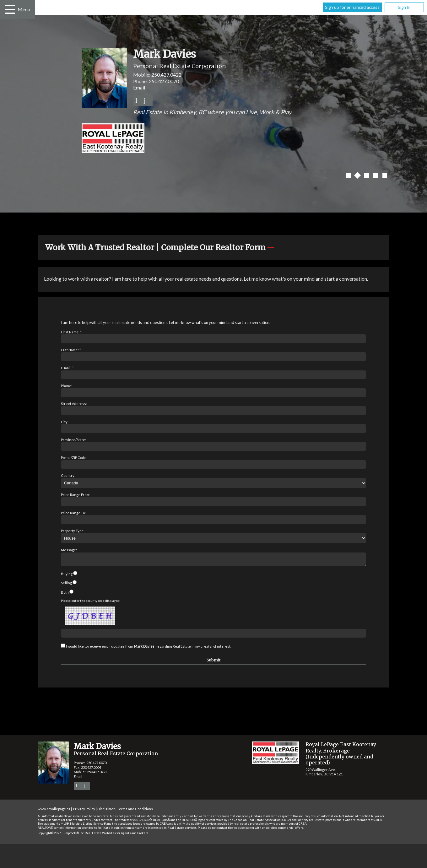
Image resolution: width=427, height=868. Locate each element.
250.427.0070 (164, 81)
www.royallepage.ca (54, 811)
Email (139, 87)
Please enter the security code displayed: (91, 602)
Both (65, 594)
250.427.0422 (166, 75)
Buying (67, 576)
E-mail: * (67, 368)
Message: (69, 550)
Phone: (67, 386)
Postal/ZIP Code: (74, 458)
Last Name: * (71, 350)
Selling (66, 585)
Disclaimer (106, 811)
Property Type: (73, 531)
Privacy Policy (84, 811)
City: (65, 422)
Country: (68, 475)
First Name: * (71, 332)
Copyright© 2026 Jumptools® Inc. (61, 835)
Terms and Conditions (135, 811)
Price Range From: (76, 495)
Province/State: (73, 440)
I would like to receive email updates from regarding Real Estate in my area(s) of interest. (149, 648)
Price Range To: (73, 513)
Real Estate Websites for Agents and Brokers (116, 835)
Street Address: (74, 404)
